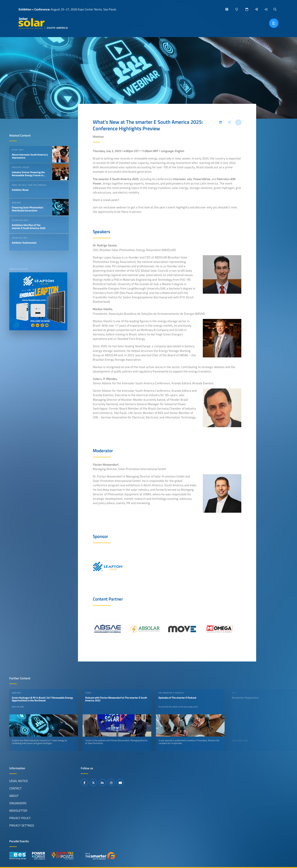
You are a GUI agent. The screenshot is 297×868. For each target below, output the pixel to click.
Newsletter (18, 811)
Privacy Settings (22, 825)
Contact (15, 788)
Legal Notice (19, 781)
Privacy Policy (20, 818)
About (14, 796)
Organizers (18, 803)
